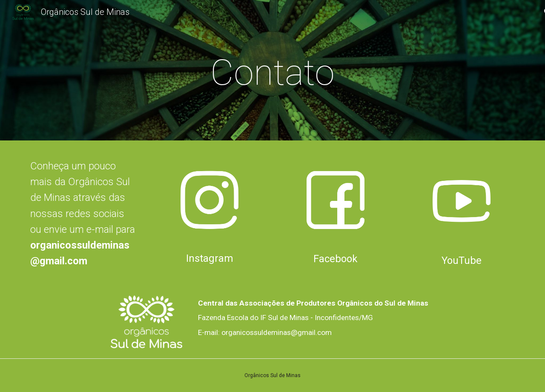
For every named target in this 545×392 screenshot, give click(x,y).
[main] (272, 73)
